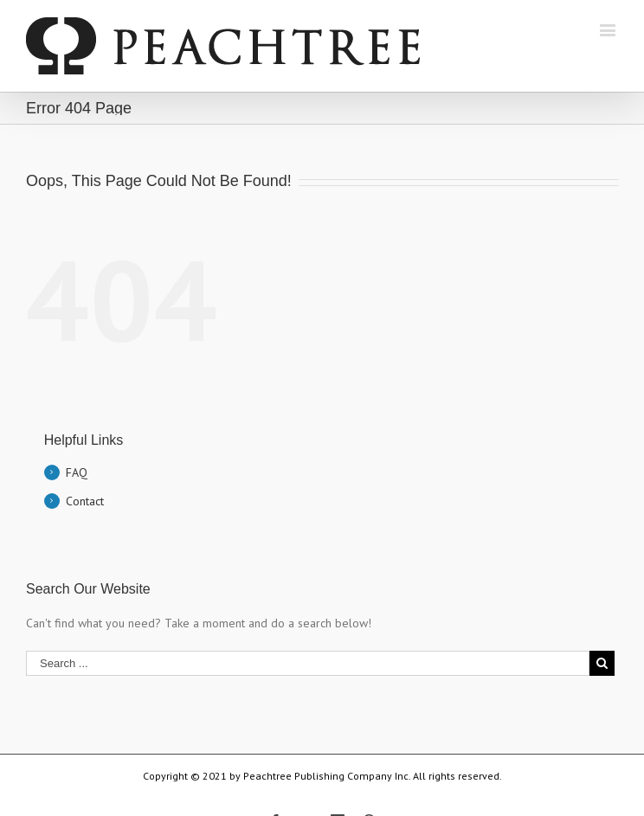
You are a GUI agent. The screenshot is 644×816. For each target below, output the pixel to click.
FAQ (77, 472)
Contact (85, 501)
